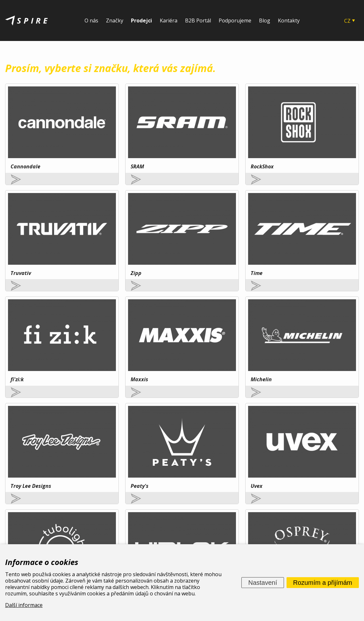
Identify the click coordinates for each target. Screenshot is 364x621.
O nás (91, 20)
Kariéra (169, 20)
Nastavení (263, 583)
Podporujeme (235, 20)
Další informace (24, 605)
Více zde (59, 466)
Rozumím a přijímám (323, 583)
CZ (347, 21)
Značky (115, 20)
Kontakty (289, 20)
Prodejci (142, 20)
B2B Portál (198, 20)
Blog (265, 20)
